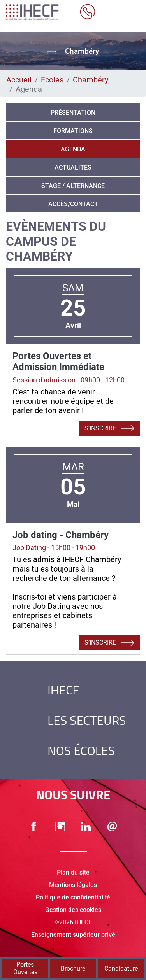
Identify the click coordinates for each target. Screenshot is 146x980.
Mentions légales (73, 885)
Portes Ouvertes (25, 968)
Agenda (73, 149)
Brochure (73, 969)
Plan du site (73, 872)
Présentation (73, 113)
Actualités (73, 167)
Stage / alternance (73, 186)
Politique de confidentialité (73, 897)
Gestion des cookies (73, 910)
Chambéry (91, 80)
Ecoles (52, 80)
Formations (73, 131)
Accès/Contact (73, 204)
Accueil (19, 80)
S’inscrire (109, 428)
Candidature (121, 969)
